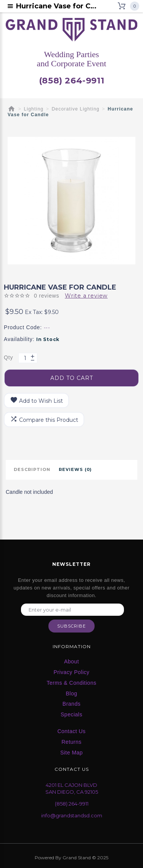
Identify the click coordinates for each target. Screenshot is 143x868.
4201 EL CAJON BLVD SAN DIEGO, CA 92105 (72, 789)
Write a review (86, 296)
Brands (71, 704)
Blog (71, 693)
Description (32, 469)
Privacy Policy (71, 672)
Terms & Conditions (71, 683)
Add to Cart (72, 378)
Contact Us (71, 731)
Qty (8, 357)
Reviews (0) (75, 469)
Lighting (34, 109)
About (71, 661)
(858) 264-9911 (71, 81)
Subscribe (71, 626)
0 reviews (47, 296)
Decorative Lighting (76, 109)
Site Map (71, 753)
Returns (71, 742)
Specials (71, 714)
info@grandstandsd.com (72, 815)
